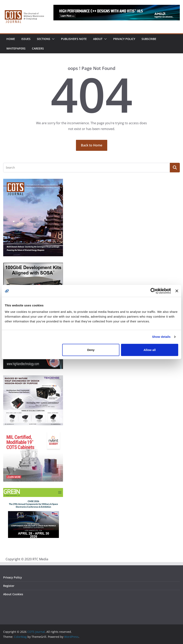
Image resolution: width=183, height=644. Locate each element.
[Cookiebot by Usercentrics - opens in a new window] (153, 291)
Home (11, 39)
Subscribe (149, 39)
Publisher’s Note (74, 39)
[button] (52, 39)
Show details (161, 337)
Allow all (150, 350)
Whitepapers (16, 48)
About (98, 39)
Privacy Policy (124, 39)
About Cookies (13, 594)
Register (9, 586)
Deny (91, 350)
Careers (38, 48)
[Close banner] (177, 291)
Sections (44, 39)
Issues (26, 39)
